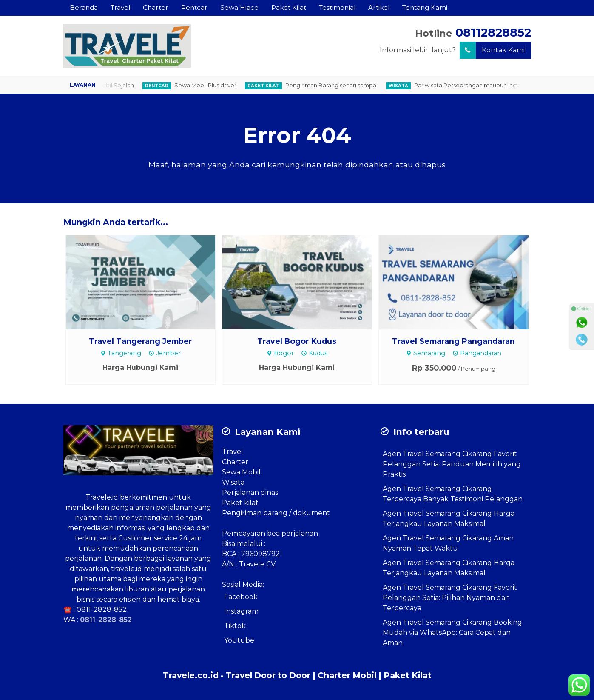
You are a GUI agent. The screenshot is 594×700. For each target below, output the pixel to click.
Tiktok (235, 626)
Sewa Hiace (239, 7)
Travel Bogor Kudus (297, 341)
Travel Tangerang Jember (141, 341)
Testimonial (337, 7)
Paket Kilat (289, 7)
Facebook (241, 597)
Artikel (379, 7)
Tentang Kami (425, 7)
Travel (120, 7)
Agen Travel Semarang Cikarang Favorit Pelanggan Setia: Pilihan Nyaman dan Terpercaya (450, 598)
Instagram (241, 611)
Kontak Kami (492, 50)
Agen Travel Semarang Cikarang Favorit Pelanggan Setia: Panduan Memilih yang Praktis (452, 464)
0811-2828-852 (102, 610)
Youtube (239, 640)
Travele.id (102, 497)
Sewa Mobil (241, 472)
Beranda (84, 7)
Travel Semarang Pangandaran (453, 341)
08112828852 (493, 33)
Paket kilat (240, 503)
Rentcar (194, 7)
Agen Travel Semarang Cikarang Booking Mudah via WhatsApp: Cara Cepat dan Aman (452, 633)
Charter (156, 7)
